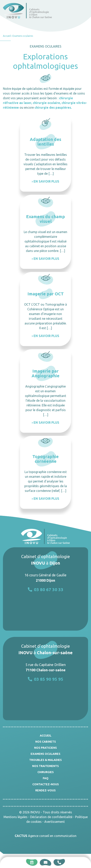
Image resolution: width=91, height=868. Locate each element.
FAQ (46, 778)
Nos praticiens (45, 748)
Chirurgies (46, 772)
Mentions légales (15, 817)
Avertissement (55, 822)
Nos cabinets (46, 742)
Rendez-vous (45, 790)
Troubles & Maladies (45, 760)
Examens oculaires (45, 754)
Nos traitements (45, 766)
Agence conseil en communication (46, 836)
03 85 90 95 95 (46, 679)
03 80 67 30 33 (46, 589)
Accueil (7, 36)
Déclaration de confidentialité (51, 817)
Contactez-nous (46, 784)
